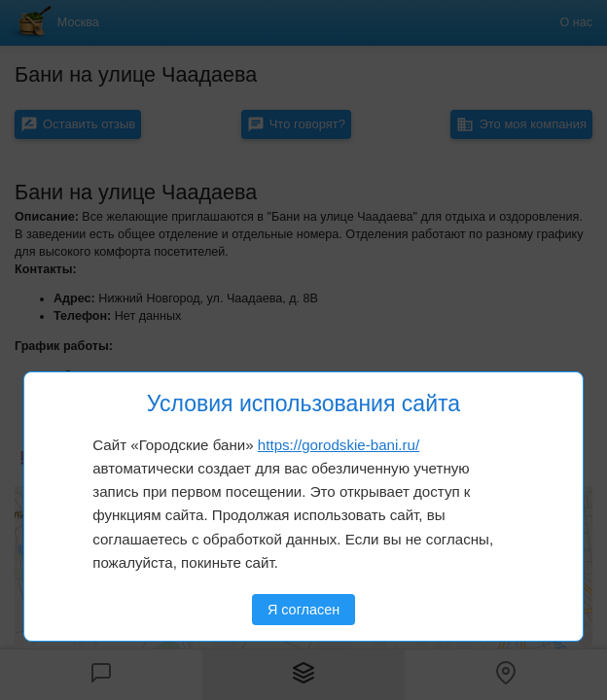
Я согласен (303, 610)
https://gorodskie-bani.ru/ (339, 445)
